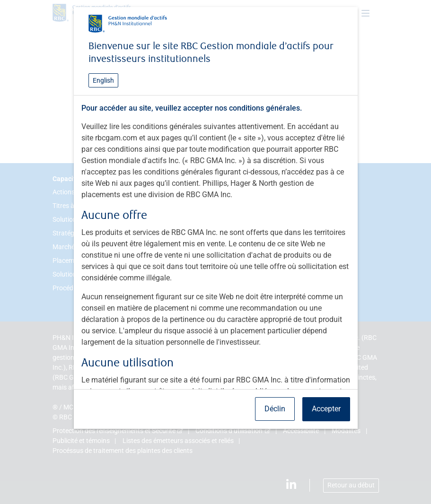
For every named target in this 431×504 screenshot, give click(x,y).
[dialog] (215, 252)
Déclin (275, 409)
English (103, 80)
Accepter (326, 409)
